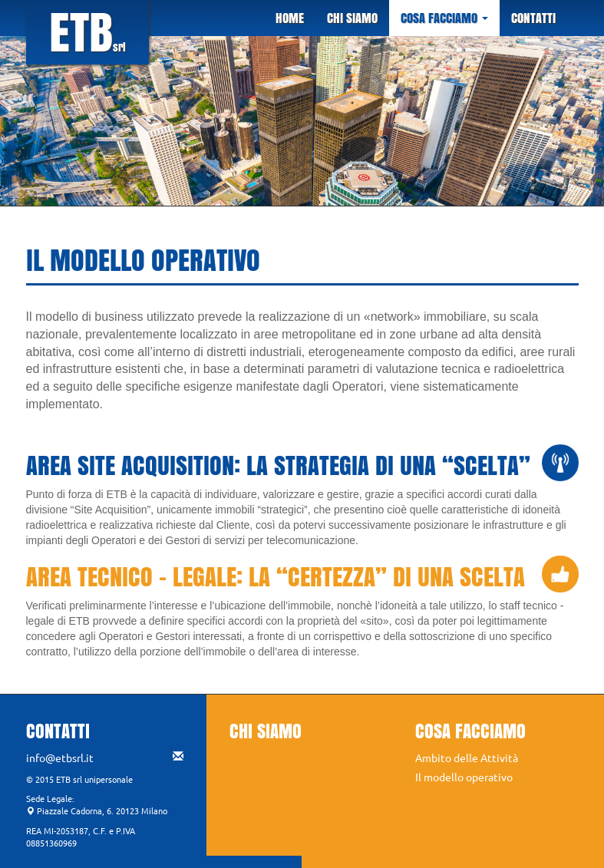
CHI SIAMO (352, 18)
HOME (290, 18)
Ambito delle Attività (467, 757)
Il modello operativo (464, 777)
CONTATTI (533, 18)
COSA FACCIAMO (444, 18)
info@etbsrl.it (105, 757)
